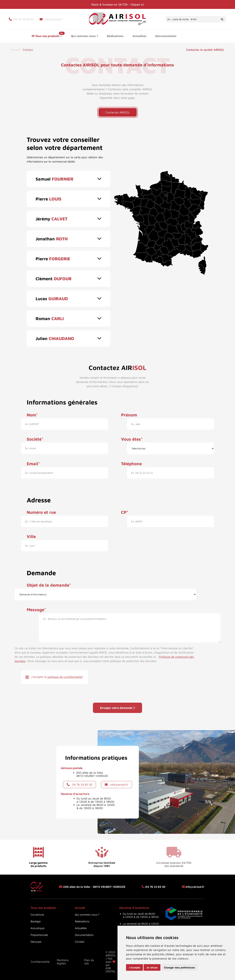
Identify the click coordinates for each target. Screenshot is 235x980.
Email (32, 460)
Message (35, 606)
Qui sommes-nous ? (84, 36)
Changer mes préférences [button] (179, 967)
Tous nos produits (47, 36)
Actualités (139, 36)
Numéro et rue (41, 509)
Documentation (166, 36)
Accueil (16, 50)
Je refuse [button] (152, 967)
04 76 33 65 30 (57, 785)
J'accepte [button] (135, 967)
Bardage (36, 921)
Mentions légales (63, 962)
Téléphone (131, 460)
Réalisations (115, 36)
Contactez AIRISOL (118, 112)
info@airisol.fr (137, 785)
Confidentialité (40, 962)
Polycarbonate (39, 935)
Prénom (129, 411)
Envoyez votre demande (117, 715)
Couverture (37, 915)
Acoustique (37, 928)
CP (124, 509)
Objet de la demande (48, 582)
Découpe (36, 942)
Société (34, 436)
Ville (31, 533)
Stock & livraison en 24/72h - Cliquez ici (118, 4)
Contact (198, 36)
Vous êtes (131, 436)
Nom (31, 411)
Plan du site (89, 962)
